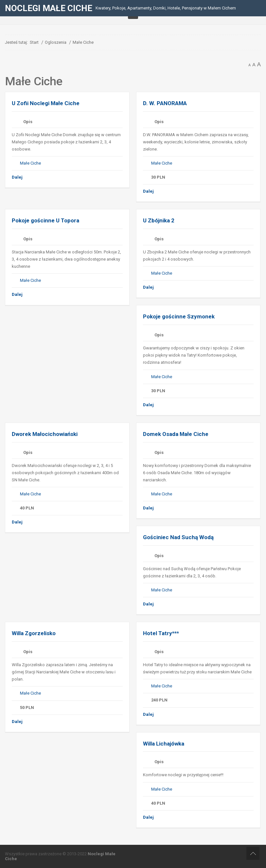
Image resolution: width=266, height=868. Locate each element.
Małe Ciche (30, 163)
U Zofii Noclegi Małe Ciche (46, 103)
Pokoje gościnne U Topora (45, 220)
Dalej (17, 177)
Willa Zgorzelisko (34, 633)
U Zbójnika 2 (159, 220)
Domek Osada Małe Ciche (176, 434)
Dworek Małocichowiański (45, 434)
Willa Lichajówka (164, 744)
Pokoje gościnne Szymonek (179, 316)
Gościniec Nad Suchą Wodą (178, 537)
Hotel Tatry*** (161, 633)
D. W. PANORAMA (165, 103)
